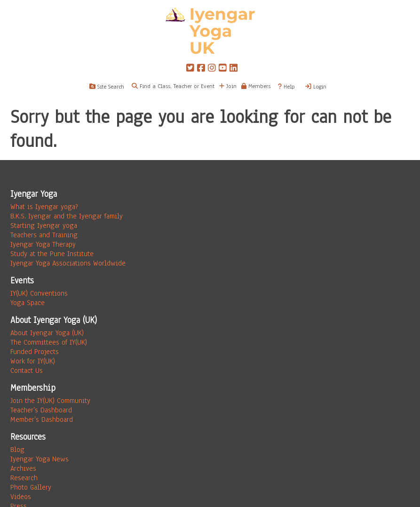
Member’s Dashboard (42, 419)
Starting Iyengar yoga (44, 225)
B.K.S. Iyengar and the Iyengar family (67, 216)
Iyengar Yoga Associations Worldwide (68, 263)
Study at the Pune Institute (52, 254)
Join (228, 86)
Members (256, 86)
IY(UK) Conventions (39, 293)
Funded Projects (35, 352)
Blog (17, 450)
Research (24, 478)
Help (286, 87)
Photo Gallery (31, 487)
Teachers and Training (44, 235)
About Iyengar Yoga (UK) (47, 333)
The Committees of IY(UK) (49, 342)
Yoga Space (28, 303)
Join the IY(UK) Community (50, 401)
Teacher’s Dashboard (41, 410)
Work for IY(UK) (33, 361)
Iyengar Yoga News (40, 459)
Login (316, 87)
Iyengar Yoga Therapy (43, 244)
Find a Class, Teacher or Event (177, 86)
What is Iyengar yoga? (44, 207)
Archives (23, 468)
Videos (21, 497)
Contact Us (27, 370)
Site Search (107, 87)
